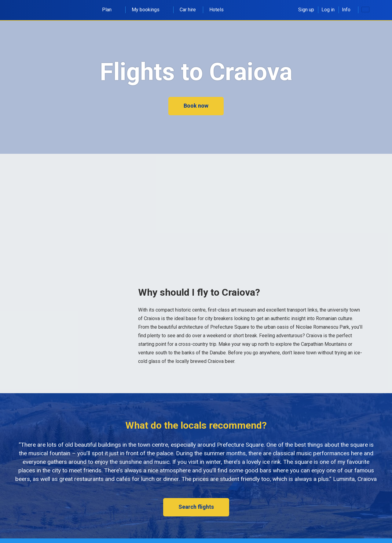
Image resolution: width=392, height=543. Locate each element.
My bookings (149, 10)
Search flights (196, 507)
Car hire (188, 10)
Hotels (216, 10)
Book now (196, 106)
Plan (110, 10)
